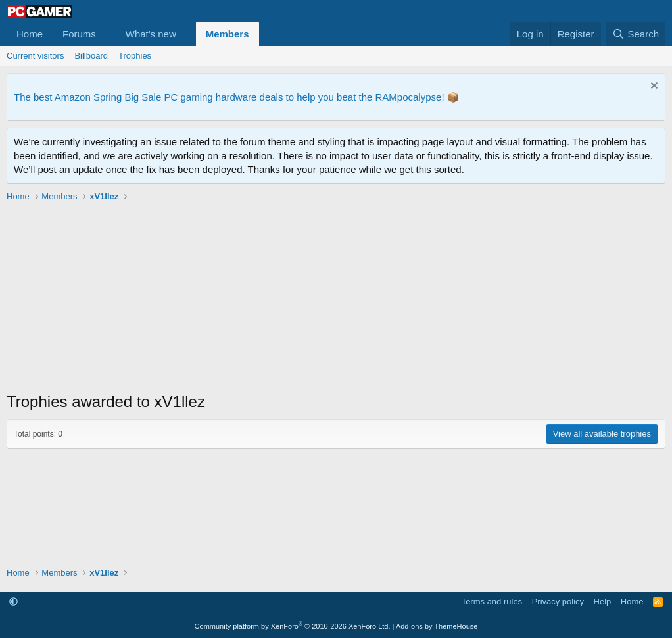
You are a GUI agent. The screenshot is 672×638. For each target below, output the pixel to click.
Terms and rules (492, 601)
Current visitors (35, 56)
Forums (79, 34)
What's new (151, 34)
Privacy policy (558, 601)
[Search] (636, 34)
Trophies (135, 56)
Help (603, 601)
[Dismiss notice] (653, 87)
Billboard (91, 56)
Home (30, 34)
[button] (107, 34)
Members (228, 34)
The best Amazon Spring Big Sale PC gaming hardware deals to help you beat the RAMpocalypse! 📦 (237, 97)
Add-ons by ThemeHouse (437, 626)
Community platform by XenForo (293, 626)
